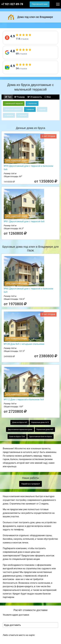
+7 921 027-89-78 (12, 4)
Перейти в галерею (30, 484)
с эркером (30, 109)
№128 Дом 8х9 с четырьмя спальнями (24, 344)
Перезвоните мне (40, 4)
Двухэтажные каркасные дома (20, 430)
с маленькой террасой (14, 103)
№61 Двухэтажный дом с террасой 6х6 (24, 221)
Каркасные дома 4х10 (40, 422)
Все (48, 97)
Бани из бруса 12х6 (17, 437)
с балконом (32, 103)
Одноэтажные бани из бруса (40, 437)
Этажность (35, 97)
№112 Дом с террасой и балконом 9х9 (24, 399)
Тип (8, 97)
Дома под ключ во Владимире (30, 17)
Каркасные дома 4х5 (45, 430)
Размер (20, 97)
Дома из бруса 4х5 (20, 422)
